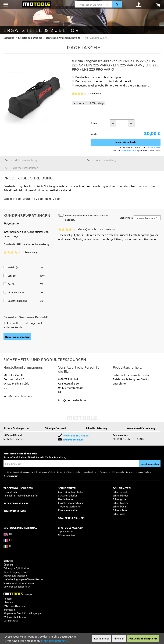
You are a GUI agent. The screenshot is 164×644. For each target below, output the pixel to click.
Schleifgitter (120, 499)
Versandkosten (153, 147)
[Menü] (6, 5)
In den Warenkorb (125, 142)
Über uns (8, 564)
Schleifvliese (120, 510)
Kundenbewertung (102, 160)
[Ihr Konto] (139, 5)
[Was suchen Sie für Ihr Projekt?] (94, 4)
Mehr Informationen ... (55, 641)
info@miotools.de (73, 439)
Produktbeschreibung (21, 160)
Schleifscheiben (122, 492)
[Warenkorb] (158, 5)
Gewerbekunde (128, 150)
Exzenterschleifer (68, 510)
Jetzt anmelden (150, 464)
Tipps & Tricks (66, 531)
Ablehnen (119, 638)
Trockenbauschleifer (69, 506)
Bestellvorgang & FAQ (16, 572)
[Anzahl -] (113, 123)
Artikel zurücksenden (15, 575)
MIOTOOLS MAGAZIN (71, 528)
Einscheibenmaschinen (71, 503)
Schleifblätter (120, 503)
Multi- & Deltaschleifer (71, 492)
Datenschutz (11, 620)
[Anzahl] (122, 123)
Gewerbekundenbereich (17, 586)
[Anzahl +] (131, 123)
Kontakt (8, 598)
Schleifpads (119, 514)
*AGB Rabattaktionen (15, 606)
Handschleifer (66, 499)
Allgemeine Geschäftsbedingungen (23, 613)
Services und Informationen (19, 583)
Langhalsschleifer (13, 492)
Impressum (10, 609)
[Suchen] (117, 4)
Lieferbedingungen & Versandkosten (24, 579)
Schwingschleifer (68, 495)
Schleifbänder (120, 495)
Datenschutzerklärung (109, 472)
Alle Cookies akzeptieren (143, 638)
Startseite (9, 37)
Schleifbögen (120, 506)
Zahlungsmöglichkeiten (17, 568)
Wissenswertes (67, 535)
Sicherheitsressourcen (22, 167)
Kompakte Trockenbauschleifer (21, 495)
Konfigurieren (102, 638)
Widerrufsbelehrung (15, 617)
